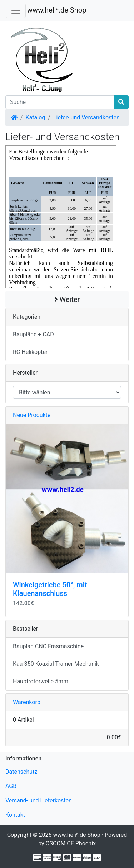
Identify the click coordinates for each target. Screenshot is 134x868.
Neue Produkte (32, 415)
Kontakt (15, 815)
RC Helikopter (30, 352)
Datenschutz (21, 772)
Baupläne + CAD (33, 334)
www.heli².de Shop (57, 10)
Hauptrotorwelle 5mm (41, 681)
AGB (11, 786)
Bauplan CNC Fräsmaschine (48, 646)
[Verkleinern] (16, 11)
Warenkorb (27, 702)
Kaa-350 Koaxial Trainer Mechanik (56, 664)
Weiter (67, 299)
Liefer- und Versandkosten (86, 117)
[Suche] (60, 102)
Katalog (36, 117)
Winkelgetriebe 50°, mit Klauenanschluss (50, 589)
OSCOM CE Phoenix (71, 843)
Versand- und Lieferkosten (39, 800)
